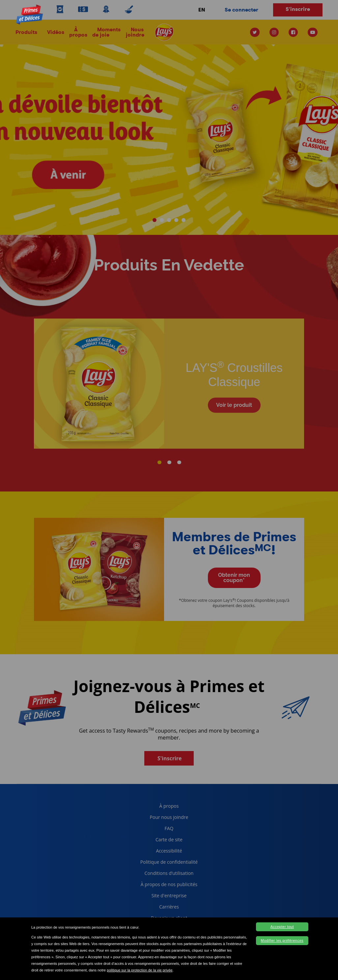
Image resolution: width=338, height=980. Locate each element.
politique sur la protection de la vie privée (140, 970)
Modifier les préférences (282, 940)
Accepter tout (282, 927)
